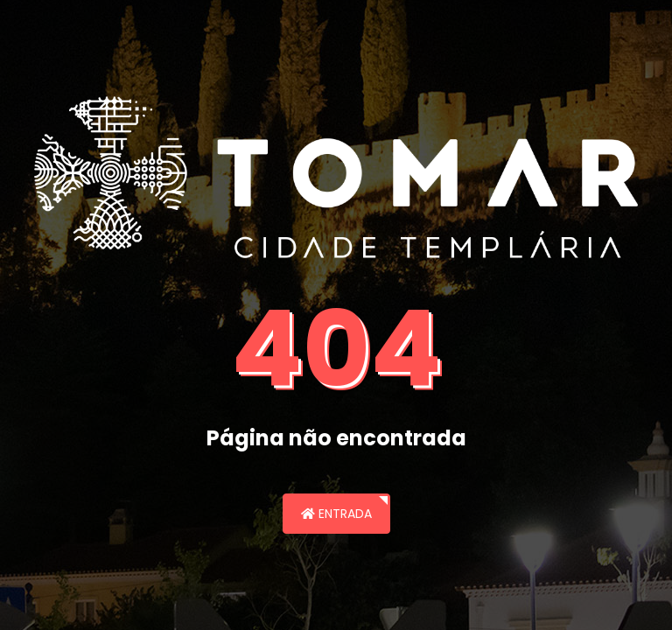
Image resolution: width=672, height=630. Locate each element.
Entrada (336, 514)
